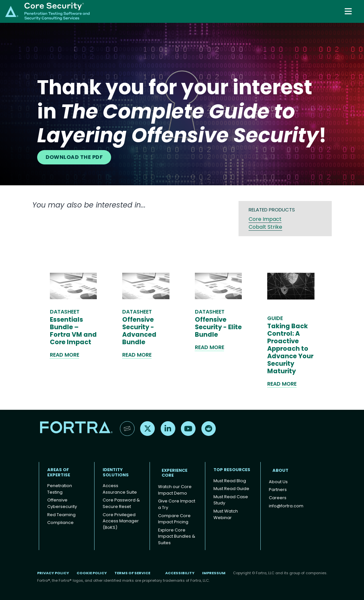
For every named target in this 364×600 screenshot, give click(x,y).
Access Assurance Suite (120, 489)
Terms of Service (132, 573)
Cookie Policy (92, 573)
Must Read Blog (230, 481)
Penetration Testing (60, 489)
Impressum (214, 573)
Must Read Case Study (231, 500)
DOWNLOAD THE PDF (74, 157)
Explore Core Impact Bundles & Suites (177, 536)
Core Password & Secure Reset (121, 503)
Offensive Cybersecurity (62, 503)
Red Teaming (61, 515)
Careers (278, 498)
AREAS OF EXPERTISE (59, 472)
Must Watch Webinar (226, 514)
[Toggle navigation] (349, 11)
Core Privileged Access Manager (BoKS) (121, 521)
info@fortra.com (286, 506)
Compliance (60, 523)
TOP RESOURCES (232, 470)
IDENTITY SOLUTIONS (116, 472)
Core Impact (265, 219)
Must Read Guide (231, 489)
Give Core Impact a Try (177, 504)
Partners (278, 490)
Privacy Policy (53, 573)
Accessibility (180, 573)
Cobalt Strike (265, 227)
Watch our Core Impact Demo (175, 490)
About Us (278, 482)
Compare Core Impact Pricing (174, 519)
